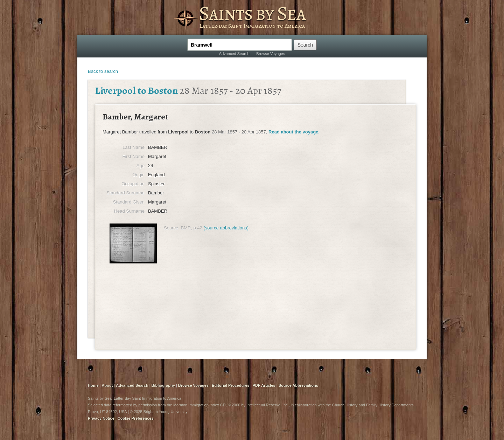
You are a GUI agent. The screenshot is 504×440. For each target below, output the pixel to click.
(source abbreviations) (226, 228)
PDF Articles (264, 385)
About (107, 385)
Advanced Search (234, 54)
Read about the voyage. (294, 132)
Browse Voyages (271, 54)
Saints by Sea (252, 13)
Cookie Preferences (136, 418)
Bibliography (163, 385)
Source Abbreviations (298, 385)
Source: (172, 228)
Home (93, 385)
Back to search (103, 71)
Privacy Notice (101, 418)
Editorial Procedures (231, 385)
